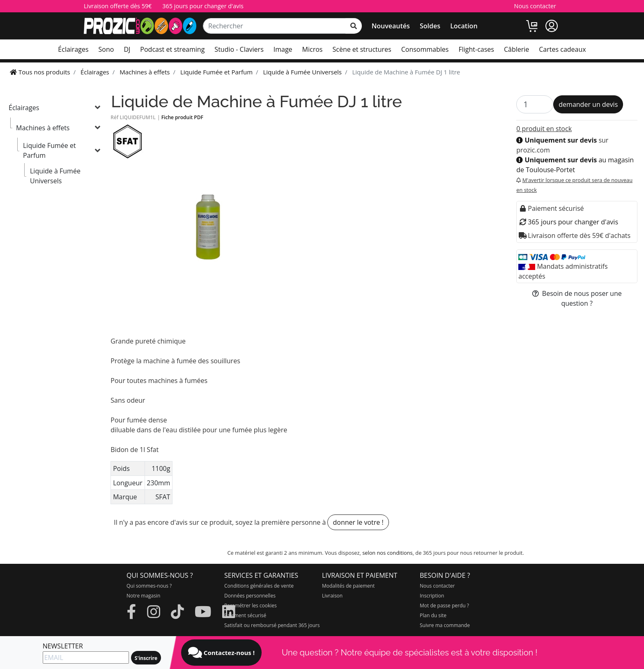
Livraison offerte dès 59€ (118, 6)
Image (283, 49)
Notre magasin (143, 596)
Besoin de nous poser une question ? (577, 298)
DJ (127, 49)
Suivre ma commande (445, 625)
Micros (313, 49)
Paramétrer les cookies (251, 606)
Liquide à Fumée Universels (55, 176)
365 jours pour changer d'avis (203, 6)
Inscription (432, 596)
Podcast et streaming (172, 49)
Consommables (425, 49)
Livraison (332, 596)
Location (464, 26)
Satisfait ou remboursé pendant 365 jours (272, 625)
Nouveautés (391, 26)
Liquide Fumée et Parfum (49, 150)
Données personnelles (250, 596)
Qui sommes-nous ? (149, 586)
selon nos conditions (388, 553)
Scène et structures (362, 49)
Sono (106, 49)
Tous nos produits (40, 72)
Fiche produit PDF (182, 117)
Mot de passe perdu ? (444, 606)
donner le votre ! (358, 522)
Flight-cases (476, 49)
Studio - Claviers (239, 49)
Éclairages (73, 49)
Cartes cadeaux (562, 49)
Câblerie (516, 49)
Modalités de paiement (348, 586)
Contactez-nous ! (221, 653)
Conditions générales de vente (259, 586)
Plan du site (433, 615)
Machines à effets (43, 128)
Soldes (430, 26)
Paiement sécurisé (245, 615)
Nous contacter (535, 6)
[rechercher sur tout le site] (354, 26)
